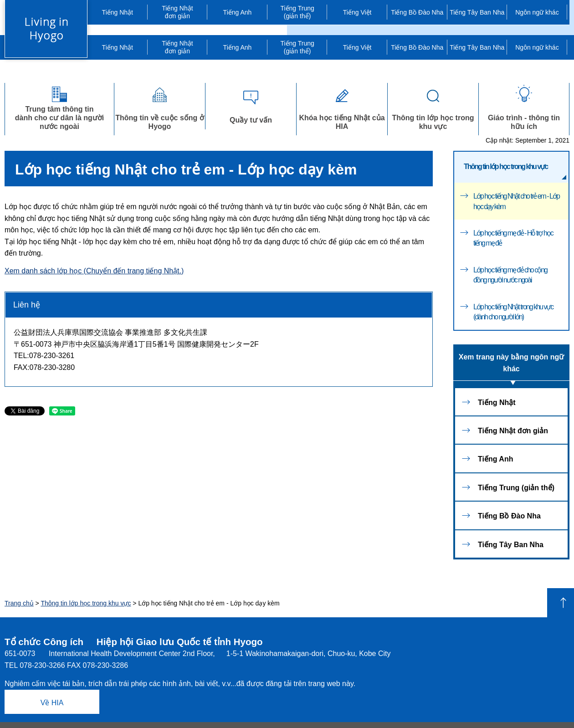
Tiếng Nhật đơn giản (513, 431)
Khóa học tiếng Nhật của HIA (342, 107)
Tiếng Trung (297, 12)
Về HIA (52, 703)
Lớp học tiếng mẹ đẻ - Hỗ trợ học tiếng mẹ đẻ (513, 238)
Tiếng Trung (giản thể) (516, 488)
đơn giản (178, 12)
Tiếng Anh (238, 12)
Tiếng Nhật (118, 12)
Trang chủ (19, 603)
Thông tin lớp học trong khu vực (433, 107)
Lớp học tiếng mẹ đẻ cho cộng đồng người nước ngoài (510, 275)
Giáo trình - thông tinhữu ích (524, 107)
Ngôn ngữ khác (537, 12)
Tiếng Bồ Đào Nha (417, 12)
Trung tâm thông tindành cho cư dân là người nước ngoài (59, 107)
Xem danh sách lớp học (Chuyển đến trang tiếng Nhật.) (94, 271)
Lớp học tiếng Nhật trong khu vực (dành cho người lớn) (513, 312)
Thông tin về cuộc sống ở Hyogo (160, 107)
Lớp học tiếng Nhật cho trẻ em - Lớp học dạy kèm (516, 201)
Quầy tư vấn (251, 105)
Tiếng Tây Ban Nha (477, 12)
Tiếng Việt (357, 12)
